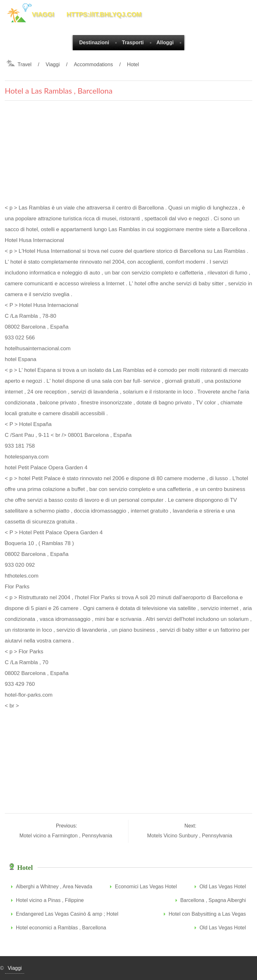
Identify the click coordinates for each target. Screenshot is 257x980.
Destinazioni (94, 43)
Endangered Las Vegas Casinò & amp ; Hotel (67, 914)
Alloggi (165, 43)
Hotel (133, 64)
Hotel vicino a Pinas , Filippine (50, 900)
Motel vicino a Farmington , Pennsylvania (66, 836)
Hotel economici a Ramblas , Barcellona (61, 928)
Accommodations (93, 64)
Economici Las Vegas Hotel (146, 887)
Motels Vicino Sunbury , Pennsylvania (191, 836)
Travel (24, 64)
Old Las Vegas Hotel (223, 887)
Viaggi (53, 64)
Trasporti (133, 43)
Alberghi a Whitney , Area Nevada (54, 887)
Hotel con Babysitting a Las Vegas (207, 914)
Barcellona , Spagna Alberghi (213, 900)
